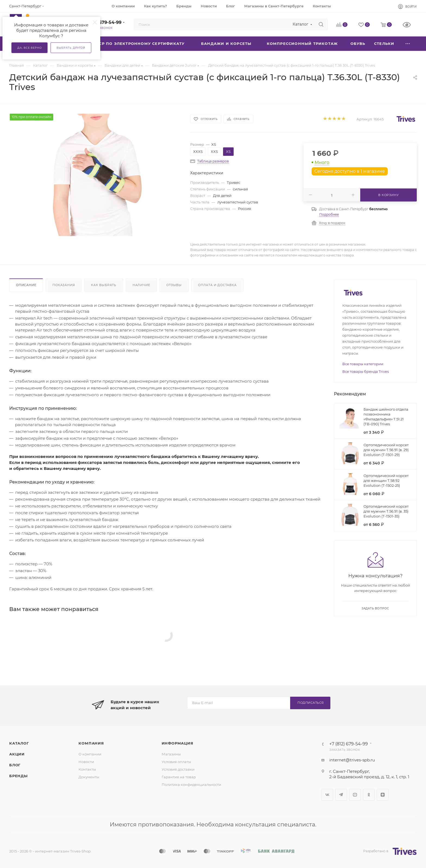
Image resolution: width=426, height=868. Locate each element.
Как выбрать (104, 285)
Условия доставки (178, 769)
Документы (89, 777)
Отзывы (174, 285)
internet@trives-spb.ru (352, 760)
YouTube (355, 795)
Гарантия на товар (179, 777)
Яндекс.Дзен (383, 795)
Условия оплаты (176, 762)
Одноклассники (369, 795)
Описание (26, 285)
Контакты (87, 769)
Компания (91, 743)
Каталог (19, 743)
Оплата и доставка (217, 285)
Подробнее (329, 214)
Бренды (18, 776)
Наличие (141, 285)
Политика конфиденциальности (191, 785)
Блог (15, 765)
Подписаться (311, 703)
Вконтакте (327, 795)
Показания (64, 285)
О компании (90, 754)
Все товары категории (363, 364)
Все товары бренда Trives (366, 371)
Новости (86, 762)
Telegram (341, 795)
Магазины (171, 754)
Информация (178, 743)
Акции (17, 754)
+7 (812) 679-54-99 (101, 22)
